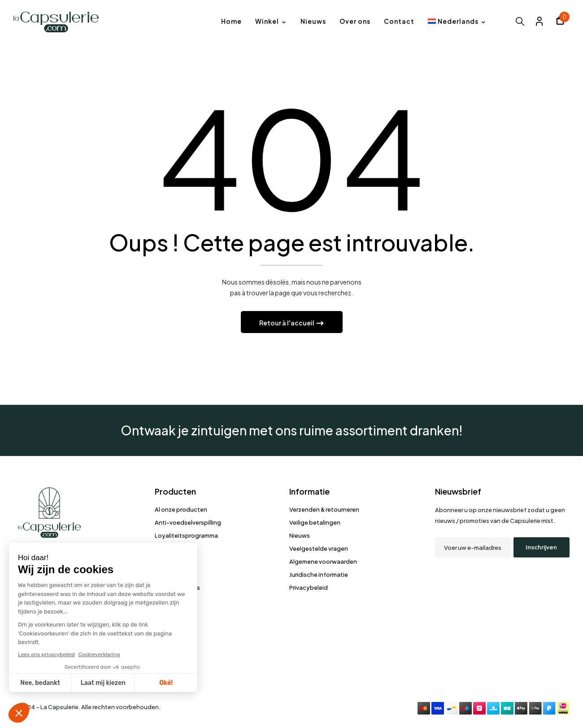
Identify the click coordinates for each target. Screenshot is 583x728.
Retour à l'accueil (287, 323)
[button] (560, 22)
